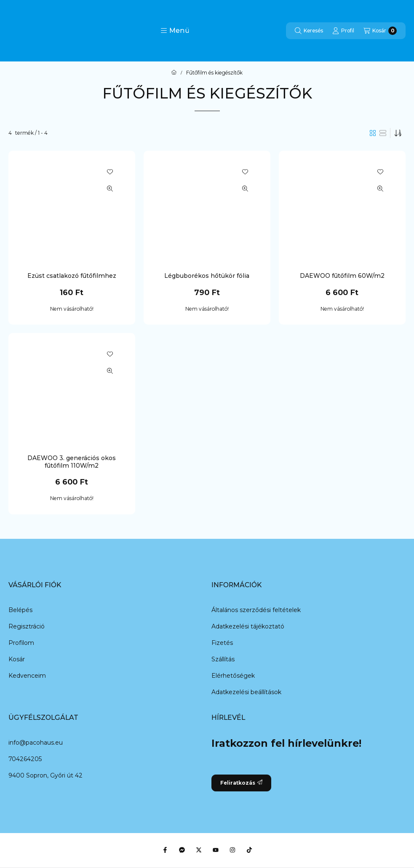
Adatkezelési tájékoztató (248, 626)
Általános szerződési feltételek (256, 610)
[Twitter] (199, 850)
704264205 (25, 759)
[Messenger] (182, 850)
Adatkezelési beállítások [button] (246, 692)
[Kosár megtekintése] (380, 31)
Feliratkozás (241, 783)
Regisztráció (27, 626)
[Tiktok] (249, 850)
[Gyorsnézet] (110, 189)
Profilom (21, 643)
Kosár (17, 659)
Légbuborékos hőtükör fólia (207, 276)
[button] (175, 31)
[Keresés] (309, 31)
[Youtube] (216, 850)
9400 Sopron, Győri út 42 (45, 775)
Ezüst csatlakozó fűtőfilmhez (72, 276)
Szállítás (223, 659)
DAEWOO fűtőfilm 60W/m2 (342, 276)
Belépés (20, 610)
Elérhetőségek (233, 676)
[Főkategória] (174, 73)
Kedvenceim (27, 676)
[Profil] (343, 31)
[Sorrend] (398, 133)
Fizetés (222, 643)
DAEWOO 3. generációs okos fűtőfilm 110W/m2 (72, 462)
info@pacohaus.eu (36, 743)
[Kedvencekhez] (110, 172)
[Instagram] (232, 850)
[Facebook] (165, 850)
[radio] (383, 133)
